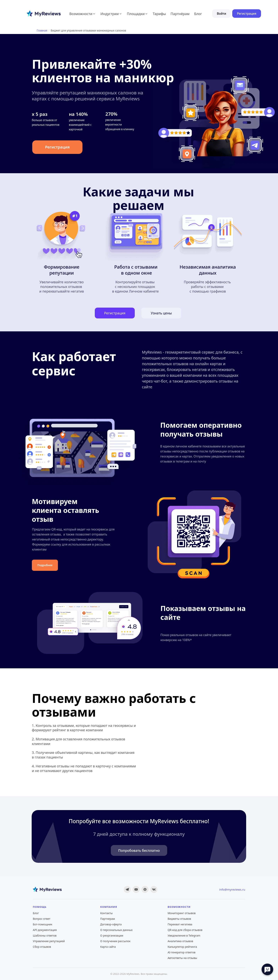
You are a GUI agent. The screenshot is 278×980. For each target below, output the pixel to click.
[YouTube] (136, 889)
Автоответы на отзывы (182, 958)
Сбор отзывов (42, 947)
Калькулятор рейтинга (182, 947)
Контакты (106, 913)
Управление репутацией (49, 941)
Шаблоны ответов (45, 935)
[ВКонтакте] (154, 889)
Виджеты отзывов (179, 919)
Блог (36, 913)
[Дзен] (145, 889)
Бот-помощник (43, 924)
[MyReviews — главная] (47, 889)
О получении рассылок (115, 941)
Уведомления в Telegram (184, 935)
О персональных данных (116, 930)
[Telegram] (127, 889)
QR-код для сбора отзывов (185, 930)
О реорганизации (112, 935)
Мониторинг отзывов (182, 913)
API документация (45, 930)
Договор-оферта (111, 924)
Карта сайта (108, 947)
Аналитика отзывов (180, 941)
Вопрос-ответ (42, 919)
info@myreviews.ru (232, 889)
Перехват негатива (180, 924)
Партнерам (108, 919)
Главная (42, 31)
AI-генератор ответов (181, 952)
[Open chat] (267, 969)
